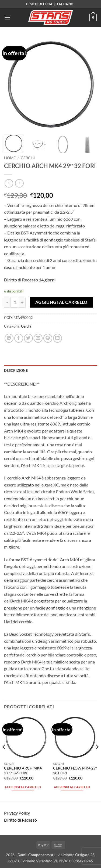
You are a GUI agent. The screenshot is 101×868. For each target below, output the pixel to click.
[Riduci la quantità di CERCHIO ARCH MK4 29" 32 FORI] (7, 302)
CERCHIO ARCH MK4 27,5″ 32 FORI (23, 771)
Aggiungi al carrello (61, 302)
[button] (7, 17)
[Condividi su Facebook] (19, 338)
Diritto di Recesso (20, 820)
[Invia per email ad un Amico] (38, 338)
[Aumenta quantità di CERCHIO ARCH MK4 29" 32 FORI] (22, 302)
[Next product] (9, 183)
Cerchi (28, 158)
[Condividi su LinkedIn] (58, 338)
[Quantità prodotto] (15, 302)
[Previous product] (19, 183)
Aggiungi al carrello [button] (23, 787)
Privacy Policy (17, 813)
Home (10, 158)
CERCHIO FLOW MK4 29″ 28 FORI (75, 771)
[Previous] (4, 758)
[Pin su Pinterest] (48, 338)
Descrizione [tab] (16, 370)
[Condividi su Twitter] (28, 338)
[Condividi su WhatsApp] (9, 338)
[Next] (97, 758)
